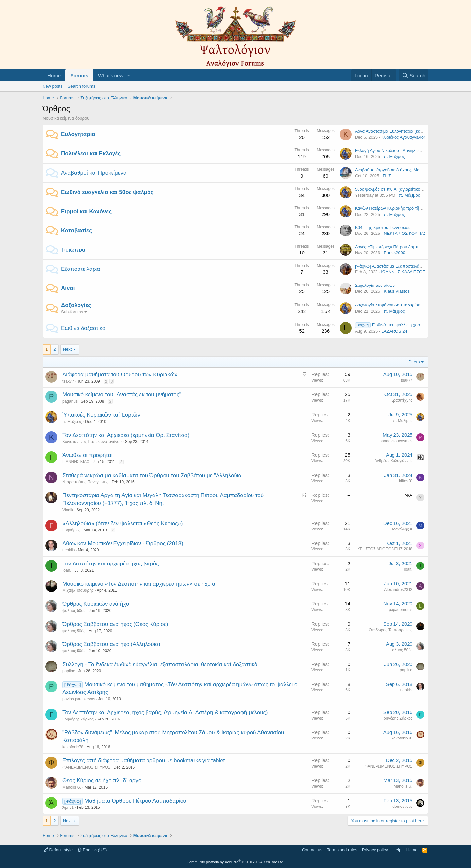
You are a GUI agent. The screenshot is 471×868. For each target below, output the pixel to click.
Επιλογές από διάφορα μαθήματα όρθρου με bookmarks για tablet (144, 761)
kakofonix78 (73, 747)
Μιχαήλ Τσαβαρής (78, 590)
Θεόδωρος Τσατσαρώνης (391, 630)
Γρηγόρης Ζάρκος (78, 719)
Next (68, 349)
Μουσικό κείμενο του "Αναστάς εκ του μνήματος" (122, 395)
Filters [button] (414, 362)
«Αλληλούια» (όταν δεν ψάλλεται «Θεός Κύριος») (123, 523)
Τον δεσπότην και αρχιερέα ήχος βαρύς (111, 564)
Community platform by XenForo (235, 862)
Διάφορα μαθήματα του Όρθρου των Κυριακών (120, 375)
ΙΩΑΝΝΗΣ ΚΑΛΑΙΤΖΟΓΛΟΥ (407, 272)
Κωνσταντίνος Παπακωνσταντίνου (92, 442)
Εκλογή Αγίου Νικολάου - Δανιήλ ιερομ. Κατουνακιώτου (406, 151)
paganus (70, 401)
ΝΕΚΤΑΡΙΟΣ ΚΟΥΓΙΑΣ (405, 233)
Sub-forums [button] (72, 312)
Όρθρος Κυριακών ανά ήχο (96, 604)
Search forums (82, 86)
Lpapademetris (400, 610)
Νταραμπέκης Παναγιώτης (85, 482)
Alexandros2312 (398, 590)
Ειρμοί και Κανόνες (86, 211)
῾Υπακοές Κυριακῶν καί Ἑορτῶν (101, 415)
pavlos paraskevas (79, 699)
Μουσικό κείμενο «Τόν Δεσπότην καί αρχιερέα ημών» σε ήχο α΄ (140, 584)
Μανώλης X (402, 529)
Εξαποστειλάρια (81, 269)
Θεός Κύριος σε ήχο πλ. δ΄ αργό (102, 781)
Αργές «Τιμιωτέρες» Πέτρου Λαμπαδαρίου (394, 247)
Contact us (312, 850)
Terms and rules (342, 850)
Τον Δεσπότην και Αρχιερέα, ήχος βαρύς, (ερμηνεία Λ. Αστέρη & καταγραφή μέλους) (165, 712)
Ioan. (67, 570)
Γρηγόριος (71, 530)
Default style (58, 850)
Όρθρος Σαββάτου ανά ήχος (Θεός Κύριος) (115, 624)
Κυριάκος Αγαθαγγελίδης (405, 137)
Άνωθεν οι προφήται (87, 455)
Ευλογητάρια (78, 134)
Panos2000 (394, 253)
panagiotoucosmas (396, 441)
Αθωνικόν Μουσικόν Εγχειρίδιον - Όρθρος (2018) (123, 543)
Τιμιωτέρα (73, 250)
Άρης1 (68, 807)
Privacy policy (375, 850)
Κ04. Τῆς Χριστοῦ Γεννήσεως (383, 227)
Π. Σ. (387, 176)
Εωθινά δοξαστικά (83, 328)
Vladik (68, 510)
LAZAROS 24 (394, 331)
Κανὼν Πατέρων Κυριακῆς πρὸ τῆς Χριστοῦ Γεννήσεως (407, 208)
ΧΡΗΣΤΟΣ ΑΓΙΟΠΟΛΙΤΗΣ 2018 (385, 549)
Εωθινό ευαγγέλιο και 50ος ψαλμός (107, 192)
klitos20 (406, 481)
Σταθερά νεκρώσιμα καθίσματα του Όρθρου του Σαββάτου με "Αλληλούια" (153, 475)
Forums (79, 75)
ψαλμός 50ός (74, 611)
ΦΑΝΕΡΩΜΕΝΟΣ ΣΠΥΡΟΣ (86, 767)
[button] (129, 75)
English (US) (92, 850)
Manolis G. (72, 787)
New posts (52, 86)
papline (69, 671)
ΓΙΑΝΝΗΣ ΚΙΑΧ (76, 462)
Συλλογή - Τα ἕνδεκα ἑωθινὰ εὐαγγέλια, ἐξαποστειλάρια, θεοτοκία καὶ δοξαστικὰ (160, 664)
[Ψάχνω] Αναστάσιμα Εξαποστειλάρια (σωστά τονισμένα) (408, 266)
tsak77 (68, 381)
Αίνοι (68, 288)
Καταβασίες (77, 230)
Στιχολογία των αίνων (375, 285)
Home (54, 75)
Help (397, 850)
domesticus (402, 807)
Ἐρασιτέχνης (402, 400)
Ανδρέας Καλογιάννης (393, 461)
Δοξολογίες (76, 305)
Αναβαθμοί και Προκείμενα (94, 173)
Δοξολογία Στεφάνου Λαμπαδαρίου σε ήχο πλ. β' (400, 305)
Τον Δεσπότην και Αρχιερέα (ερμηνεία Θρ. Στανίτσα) (126, 435)
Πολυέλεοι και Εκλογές (91, 154)
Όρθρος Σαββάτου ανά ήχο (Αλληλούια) (111, 644)
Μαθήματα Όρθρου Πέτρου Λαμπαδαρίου (135, 801)
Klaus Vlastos (397, 291)
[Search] (414, 75)
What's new (111, 75)
